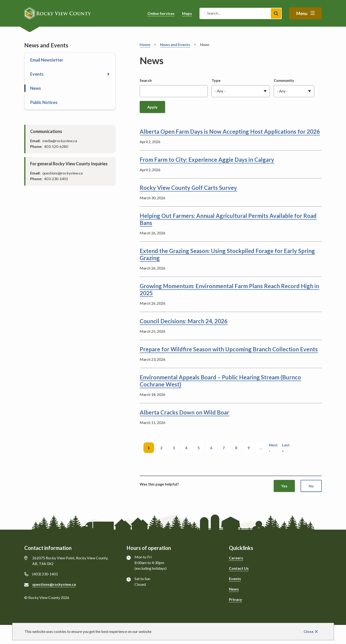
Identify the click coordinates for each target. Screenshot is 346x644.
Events (37, 74)
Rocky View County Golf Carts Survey (188, 188)
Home (145, 44)
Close (309, 631)
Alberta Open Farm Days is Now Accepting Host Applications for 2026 (230, 131)
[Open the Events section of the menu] (108, 74)
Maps (187, 13)
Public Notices (44, 102)
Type (216, 80)
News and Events (175, 44)
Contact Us (239, 568)
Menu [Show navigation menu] (302, 13)
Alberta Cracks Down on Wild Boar (184, 412)
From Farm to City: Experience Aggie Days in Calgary (207, 160)
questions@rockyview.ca (54, 584)
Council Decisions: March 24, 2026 (184, 321)
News (36, 88)
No (311, 486)
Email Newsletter (47, 60)
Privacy (236, 599)
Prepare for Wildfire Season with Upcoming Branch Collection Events (229, 349)
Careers (236, 558)
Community (284, 80)
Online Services (161, 13)
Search (146, 80)
